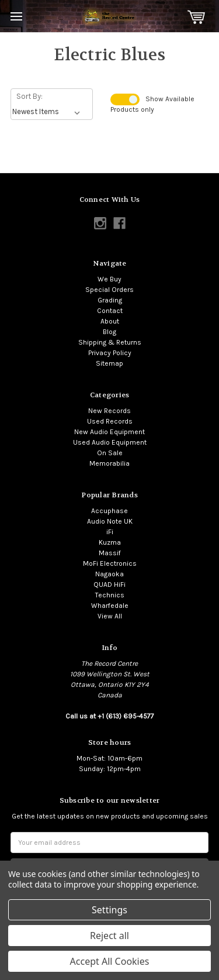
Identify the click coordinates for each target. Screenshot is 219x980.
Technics (110, 595)
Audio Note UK (110, 521)
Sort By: (29, 96)
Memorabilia (109, 463)
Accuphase (109, 511)
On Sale (110, 453)
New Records (109, 411)
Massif (110, 553)
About (110, 321)
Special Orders (109, 290)
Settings (109, 910)
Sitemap (109, 363)
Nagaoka (109, 574)
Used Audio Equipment (110, 442)
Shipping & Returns (110, 342)
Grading (110, 300)
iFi (110, 532)
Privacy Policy (110, 353)
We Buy (109, 279)
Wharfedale (110, 606)
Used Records (110, 421)
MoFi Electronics (110, 563)
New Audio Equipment (109, 432)
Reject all (109, 936)
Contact (110, 311)
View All (110, 616)
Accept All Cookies (110, 961)
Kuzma (110, 542)
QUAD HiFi (109, 584)
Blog (109, 332)
